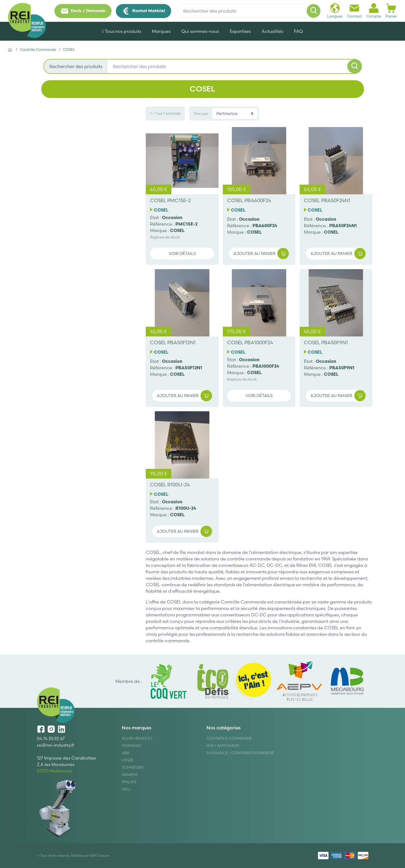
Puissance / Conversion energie (240, 753)
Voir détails (182, 253)
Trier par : (202, 114)
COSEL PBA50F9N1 (326, 342)
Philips (129, 782)
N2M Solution (99, 855)
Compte (374, 11)
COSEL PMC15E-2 (170, 200)
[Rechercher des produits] (249, 11)
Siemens (130, 775)
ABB (126, 753)
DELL (126, 789)
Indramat (132, 746)
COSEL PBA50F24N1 (327, 200)
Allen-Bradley (137, 738)
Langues (335, 11)
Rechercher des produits (76, 66)
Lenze (128, 760)
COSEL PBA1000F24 (250, 342)
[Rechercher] (314, 11)
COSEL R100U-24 (170, 485)
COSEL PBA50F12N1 (173, 342)
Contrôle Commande (229, 738)
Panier (391, 11)
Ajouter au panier (261, 254)
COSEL (161, 210)
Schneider (133, 767)
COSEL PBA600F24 (249, 200)
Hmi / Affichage (223, 746)
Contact (354, 11)
